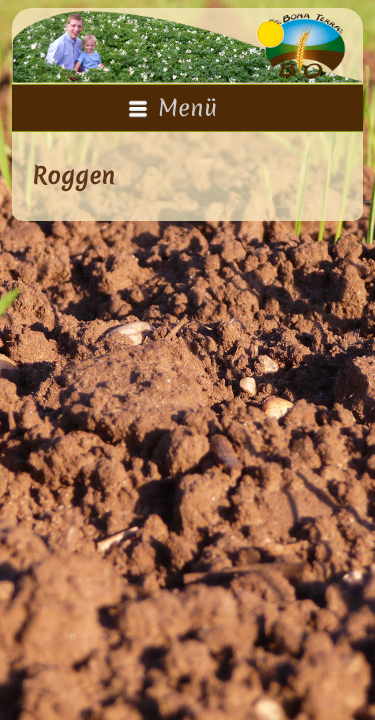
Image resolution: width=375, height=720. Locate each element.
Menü (172, 108)
